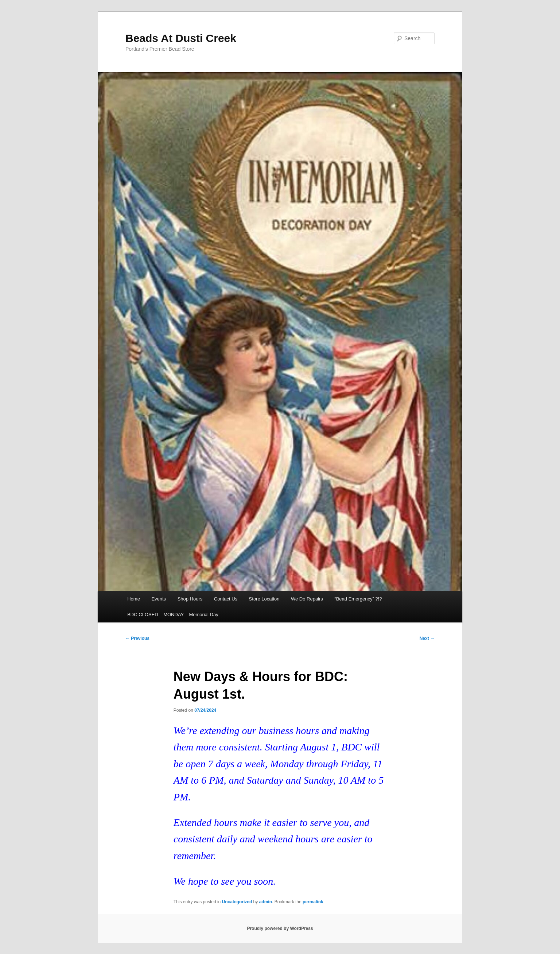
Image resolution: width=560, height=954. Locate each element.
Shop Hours (190, 599)
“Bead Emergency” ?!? (358, 599)
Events (159, 599)
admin (266, 902)
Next (427, 638)
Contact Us (226, 599)
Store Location (264, 599)
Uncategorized (237, 902)
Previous (137, 638)
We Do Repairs (307, 599)
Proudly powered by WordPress (280, 928)
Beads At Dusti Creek (181, 38)
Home (134, 599)
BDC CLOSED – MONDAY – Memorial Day (173, 615)
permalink (313, 902)
